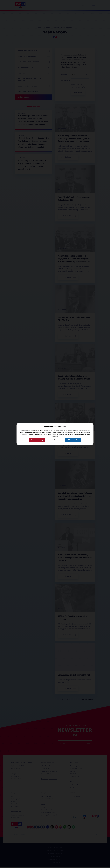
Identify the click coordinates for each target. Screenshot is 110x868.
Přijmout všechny (73, 440)
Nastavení (55, 440)
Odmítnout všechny (37, 440)
